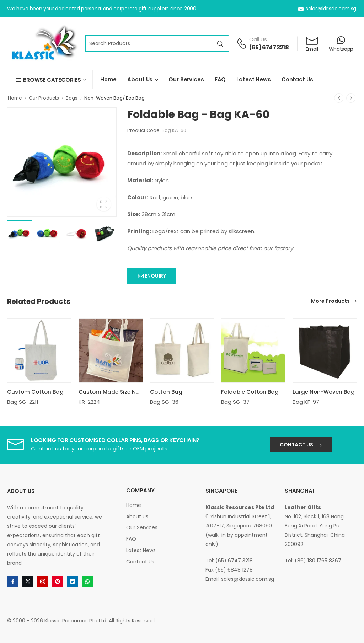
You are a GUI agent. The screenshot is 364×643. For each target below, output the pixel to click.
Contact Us (297, 79)
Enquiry (155, 276)
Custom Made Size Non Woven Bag (127, 392)
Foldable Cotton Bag (250, 392)
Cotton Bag (166, 392)
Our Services (186, 79)
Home (108, 79)
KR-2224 (89, 402)
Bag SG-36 (164, 402)
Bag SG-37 (235, 402)
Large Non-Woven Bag (324, 392)
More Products (330, 302)
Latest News (254, 79)
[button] (50, 80)
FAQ (220, 79)
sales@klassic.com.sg (327, 9)
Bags (72, 98)
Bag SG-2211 (23, 402)
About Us (140, 79)
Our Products (44, 98)
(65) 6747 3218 (269, 47)
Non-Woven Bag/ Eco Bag (114, 98)
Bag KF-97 (306, 402)
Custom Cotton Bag (35, 392)
